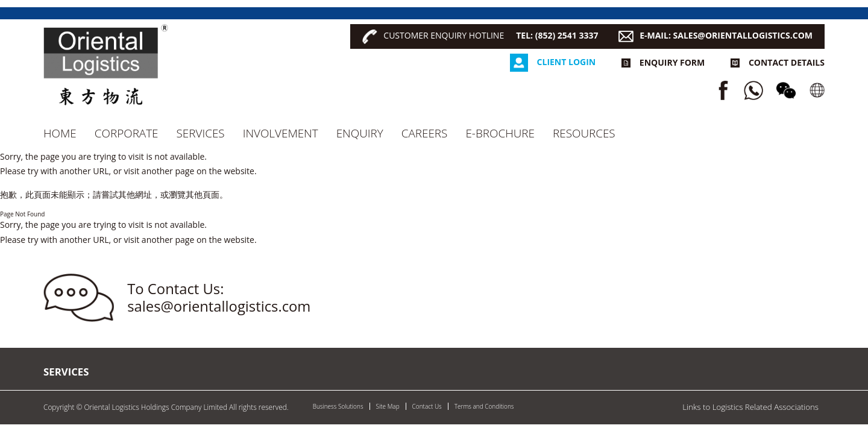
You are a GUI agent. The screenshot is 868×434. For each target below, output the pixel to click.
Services (201, 133)
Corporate (127, 133)
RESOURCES (584, 133)
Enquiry (360, 133)
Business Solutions (338, 406)
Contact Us (427, 406)
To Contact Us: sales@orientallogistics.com (219, 297)
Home (60, 133)
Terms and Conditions (484, 406)
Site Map (388, 406)
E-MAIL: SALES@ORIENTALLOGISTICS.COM (726, 35)
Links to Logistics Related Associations (750, 407)
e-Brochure (500, 133)
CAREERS (425, 133)
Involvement (281, 133)
